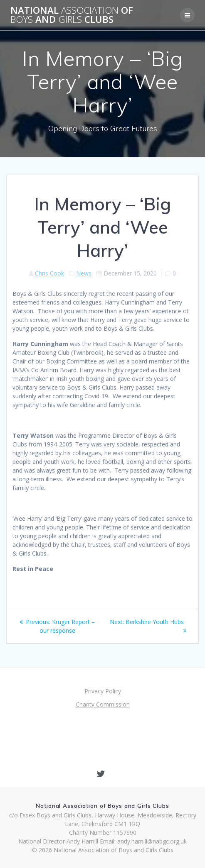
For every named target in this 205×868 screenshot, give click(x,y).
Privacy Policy (103, 691)
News (84, 273)
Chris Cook (49, 273)
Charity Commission (103, 704)
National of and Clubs (72, 15)
